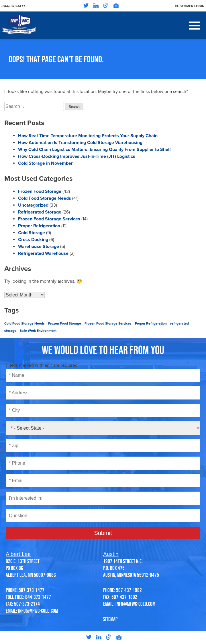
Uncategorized (33, 205)
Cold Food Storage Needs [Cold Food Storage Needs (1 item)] (24, 323)
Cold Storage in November (45, 163)
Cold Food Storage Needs (45, 198)
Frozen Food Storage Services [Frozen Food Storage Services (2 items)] (108, 323)
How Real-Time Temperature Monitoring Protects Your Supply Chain (88, 136)
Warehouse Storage (39, 247)
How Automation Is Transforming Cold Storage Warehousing (80, 143)
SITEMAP (110, 619)
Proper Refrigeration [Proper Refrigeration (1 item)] (151, 323)
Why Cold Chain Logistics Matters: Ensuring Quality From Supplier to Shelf (94, 150)
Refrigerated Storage (40, 212)
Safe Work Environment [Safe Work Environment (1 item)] (38, 331)
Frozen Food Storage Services (49, 219)
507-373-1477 (32, 590)
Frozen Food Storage (40, 191)
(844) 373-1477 (13, 6)
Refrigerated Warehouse (43, 253)
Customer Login (190, 6)
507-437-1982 (129, 590)
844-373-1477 (38, 597)
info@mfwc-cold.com (38, 611)
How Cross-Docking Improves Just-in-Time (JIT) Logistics (77, 156)
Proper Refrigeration (39, 226)
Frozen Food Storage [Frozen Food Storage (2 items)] (65, 323)
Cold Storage (32, 233)
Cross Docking (33, 240)
